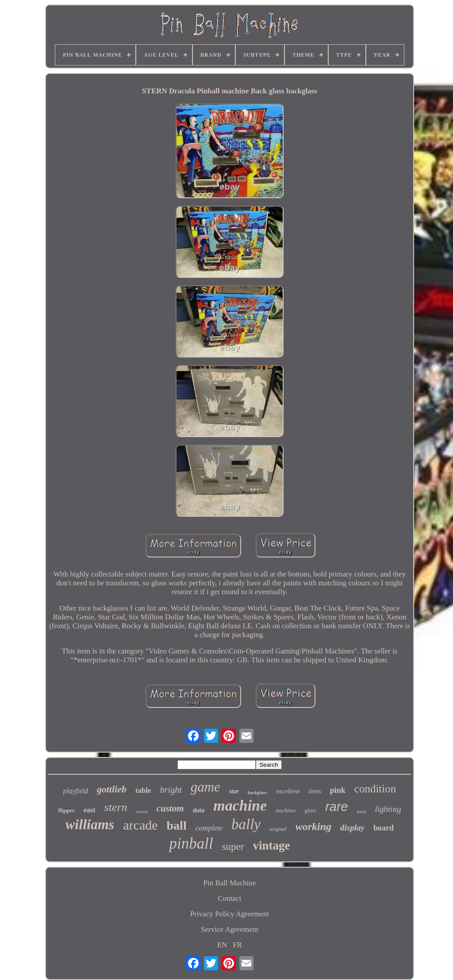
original (278, 829)
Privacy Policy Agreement (230, 914)
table (143, 790)
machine (240, 805)
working (313, 826)
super (233, 847)
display (352, 828)
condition (375, 789)
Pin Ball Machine (230, 883)
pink (338, 790)
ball (177, 825)
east (90, 810)
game (205, 787)
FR (237, 945)
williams (90, 824)
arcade (140, 825)
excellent (288, 791)
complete (209, 828)
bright (171, 790)
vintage (272, 845)
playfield (76, 791)
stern (116, 807)
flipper (66, 810)
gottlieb (112, 789)
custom (170, 808)
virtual (142, 812)
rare (337, 807)
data (199, 810)
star (234, 791)
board (384, 828)
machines (286, 811)
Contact (230, 898)
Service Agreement (230, 929)
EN (222, 945)
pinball (191, 844)
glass (310, 810)
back (362, 811)
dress (315, 791)
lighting (388, 809)
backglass (257, 792)
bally (246, 824)
